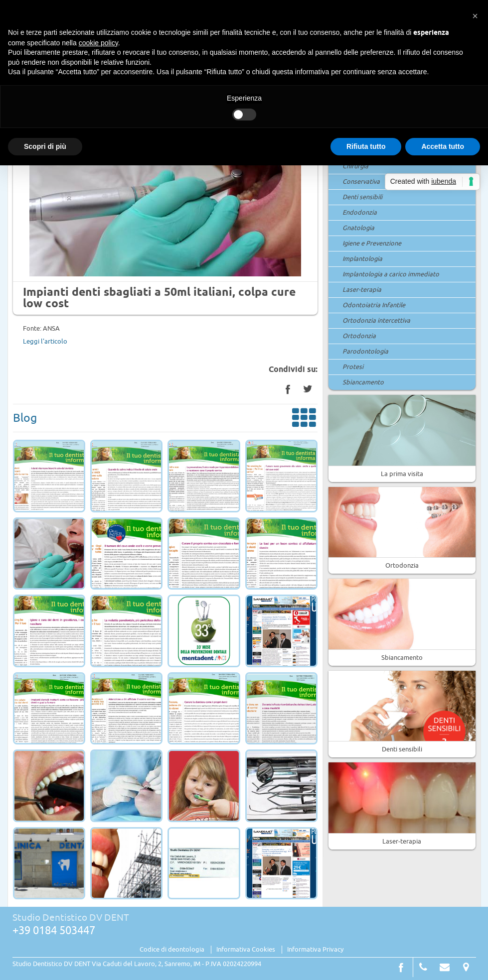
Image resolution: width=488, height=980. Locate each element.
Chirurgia (355, 166)
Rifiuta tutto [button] (366, 146)
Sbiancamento (363, 382)
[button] (475, 16)
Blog (165, 420)
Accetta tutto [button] (443, 146)
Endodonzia (360, 213)
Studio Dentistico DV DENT (71, 918)
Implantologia (362, 259)
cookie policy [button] (98, 43)
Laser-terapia (362, 290)
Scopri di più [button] (45, 146)
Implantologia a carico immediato (391, 274)
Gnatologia (358, 228)
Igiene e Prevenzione (372, 244)
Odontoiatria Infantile (374, 305)
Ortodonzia (359, 336)
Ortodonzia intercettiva (376, 321)
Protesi (353, 367)
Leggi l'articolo (45, 342)
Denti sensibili (362, 197)
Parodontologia (365, 352)
